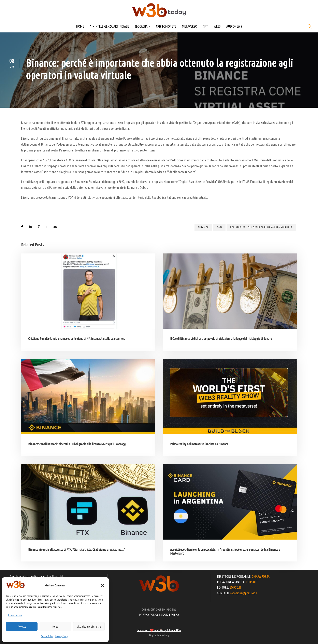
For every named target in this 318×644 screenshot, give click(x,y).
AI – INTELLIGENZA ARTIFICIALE (109, 26)
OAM (219, 227)
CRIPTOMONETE (166, 26)
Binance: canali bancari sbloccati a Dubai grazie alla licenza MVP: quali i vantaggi (77, 444)
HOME (80, 26)
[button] (103, 585)
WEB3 (217, 26)
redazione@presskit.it (244, 593)
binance (203, 227)
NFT (205, 26)
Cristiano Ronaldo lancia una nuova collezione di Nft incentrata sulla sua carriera (77, 339)
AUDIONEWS (234, 26)
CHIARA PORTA (261, 576)
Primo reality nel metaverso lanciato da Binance (199, 444)
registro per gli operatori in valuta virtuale (261, 227)
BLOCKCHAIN (142, 26)
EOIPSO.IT (252, 582)
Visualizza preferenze (89, 626)
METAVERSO (190, 26)
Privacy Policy (62, 636)
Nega (55, 626)
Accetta (22, 626)
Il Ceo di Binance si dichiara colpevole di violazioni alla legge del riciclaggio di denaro (221, 339)
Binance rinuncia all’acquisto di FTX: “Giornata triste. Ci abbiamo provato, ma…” (77, 550)
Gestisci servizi (15, 615)
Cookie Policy (47, 636)
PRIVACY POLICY (149, 614)
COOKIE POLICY (170, 614)
